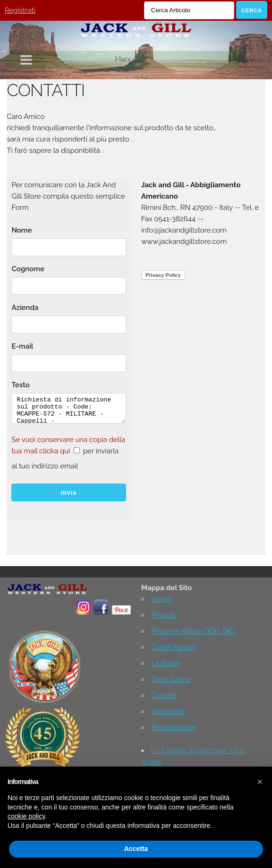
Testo (20, 385)
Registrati (20, 10)
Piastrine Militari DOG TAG (193, 631)
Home (161, 599)
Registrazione (173, 727)
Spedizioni (168, 711)
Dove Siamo (171, 679)
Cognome (28, 269)
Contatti (164, 695)
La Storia (165, 663)
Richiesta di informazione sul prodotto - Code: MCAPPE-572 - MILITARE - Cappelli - (69, 408)
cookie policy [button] (26, 816)
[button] (260, 782)
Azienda (25, 308)
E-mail (22, 346)
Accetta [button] (136, 849)
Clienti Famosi (174, 647)
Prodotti (164, 615)
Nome (21, 230)
